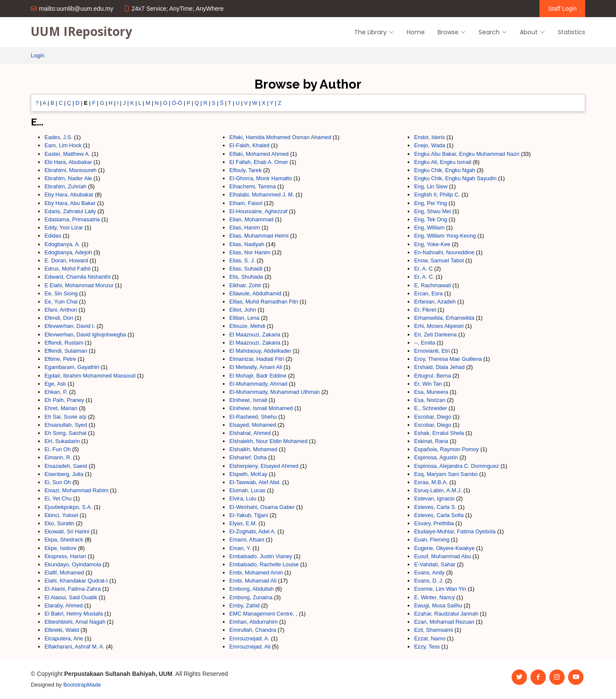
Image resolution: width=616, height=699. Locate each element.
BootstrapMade (82, 685)
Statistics (572, 32)
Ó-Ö (177, 103)
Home (416, 32)
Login (37, 55)
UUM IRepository (81, 31)
